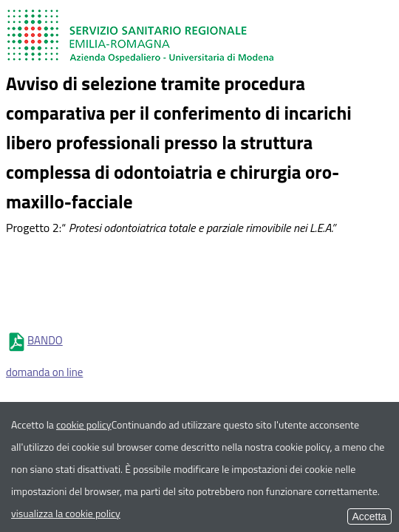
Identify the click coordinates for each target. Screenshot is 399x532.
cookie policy (84, 424)
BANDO (34, 340)
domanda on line (44, 372)
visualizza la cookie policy (66, 513)
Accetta (369, 516)
